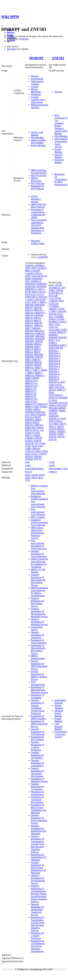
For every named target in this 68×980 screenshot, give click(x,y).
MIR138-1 (40, 313)
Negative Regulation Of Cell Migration (38, 732)
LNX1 (28, 302)
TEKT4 (63, 424)
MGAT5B (60, 387)
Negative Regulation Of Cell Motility (37, 755)
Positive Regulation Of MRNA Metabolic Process (39, 665)
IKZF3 (35, 292)
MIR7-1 (39, 368)
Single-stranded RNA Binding (38, 141)
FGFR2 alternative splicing (36, 199)
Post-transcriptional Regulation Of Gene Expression (39, 545)
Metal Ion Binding (59, 161)
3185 (27, 462)
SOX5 (63, 419)
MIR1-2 (43, 302)
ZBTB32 (29, 456)
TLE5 (35, 446)
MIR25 (37, 352)
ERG (27, 281)
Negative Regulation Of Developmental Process (38, 879)
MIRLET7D (31, 394)
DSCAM (36, 276)
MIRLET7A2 (31, 383)
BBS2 (28, 271)
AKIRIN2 (30, 266)
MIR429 (37, 365)
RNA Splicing (37, 183)
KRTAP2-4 (54, 371)
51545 (52, 462)
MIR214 (29, 349)
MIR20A (38, 344)
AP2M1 (59, 285)
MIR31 (28, 360)
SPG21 (59, 421)
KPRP (28, 297)
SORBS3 (29, 438)
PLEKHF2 (54, 403)
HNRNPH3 (30, 286)
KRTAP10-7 (55, 358)
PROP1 (38, 417)
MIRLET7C (31, 391)
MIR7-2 (29, 370)
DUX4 (44, 276)
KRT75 (35, 297)
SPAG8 (52, 421)
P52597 (29, 472)
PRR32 (28, 422)
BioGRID (11, 49)
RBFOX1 (30, 425)
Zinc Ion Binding (59, 156)
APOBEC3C (55, 288)
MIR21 (37, 347)
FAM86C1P (36, 281)
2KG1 (40, 478)
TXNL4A (30, 451)
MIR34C (38, 362)
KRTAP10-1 (55, 353)
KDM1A (53, 343)
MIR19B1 (30, 336)
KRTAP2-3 (54, 369)
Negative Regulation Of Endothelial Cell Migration (38, 830)
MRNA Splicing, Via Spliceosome (39, 172)
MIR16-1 (29, 326)
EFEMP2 (60, 317)
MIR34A (36, 360)
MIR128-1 (38, 310)
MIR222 (29, 352)
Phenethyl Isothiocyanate (38, 242)
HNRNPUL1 (31, 289)
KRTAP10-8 (55, 361)
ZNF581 (58, 58)
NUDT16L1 (40, 412)
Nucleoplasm (37, 79)
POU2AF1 (62, 405)
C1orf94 (29, 273)
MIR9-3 (39, 373)
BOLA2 (59, 293)
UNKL (38, 451)
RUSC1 (36, 430)
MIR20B (29, 347)
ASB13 (52, 290)
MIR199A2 (30, 334)
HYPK (28, 292)
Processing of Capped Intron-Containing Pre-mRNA (38, 213)
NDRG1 (37, 409)
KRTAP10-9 (55, 364)
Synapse (35, 97)
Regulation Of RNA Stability (37, 738)
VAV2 (28, 454)
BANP (52, 293)
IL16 (58, 340)
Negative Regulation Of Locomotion (37, 787)
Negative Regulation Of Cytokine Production (37, 746)
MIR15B (38, 323)
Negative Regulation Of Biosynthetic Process (37, 602)
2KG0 (34, 478)
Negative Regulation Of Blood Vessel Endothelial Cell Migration (38, 868)
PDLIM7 (42, 415)
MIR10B (38, 307)
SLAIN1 (36, 433)
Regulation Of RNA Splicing (37, 187)
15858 (52, 465)
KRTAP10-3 (55, 356)
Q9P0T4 (53, 472)
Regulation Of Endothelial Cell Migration (38, 857)
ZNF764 (37, 459)
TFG (36, 443)
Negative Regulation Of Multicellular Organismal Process (37, 909)
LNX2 (52, 385)
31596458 (42, 257)
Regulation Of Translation (37, 696)
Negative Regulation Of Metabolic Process (39, 622)
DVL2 (60, 314)
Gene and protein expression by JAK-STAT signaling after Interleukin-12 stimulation (39, 226)
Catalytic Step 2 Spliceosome (38, 101)
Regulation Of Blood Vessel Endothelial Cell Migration (38, 809)
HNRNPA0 (30, 284)
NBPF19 (61, 390)
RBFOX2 (39, 425)
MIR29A (29, 354)
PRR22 (38, 420)
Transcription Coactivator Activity (61, 734)
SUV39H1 (54, 424)
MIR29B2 (30, 357)
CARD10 (53, 301)
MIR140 (39, 315)
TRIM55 (61, 432)
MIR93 (28, 378)
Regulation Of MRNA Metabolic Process (39, 724)
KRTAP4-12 (55, 374)
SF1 (42, 430)
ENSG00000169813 (35, 469)
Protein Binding (38, 145)
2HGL (28, 475)
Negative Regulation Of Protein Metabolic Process (39, 819)
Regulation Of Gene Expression (39, 641)
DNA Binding (61, 136)
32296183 (23, 39)
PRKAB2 (53, 408)
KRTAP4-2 (54, 377)
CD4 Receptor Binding (59, 726)
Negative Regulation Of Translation (37, 635)
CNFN (62, 309)
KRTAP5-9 (54, 379)
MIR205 (39, 341)
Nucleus (35, 76)
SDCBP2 (53, 413)
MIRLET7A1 (31, 381)
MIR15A (29, 323)
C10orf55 (36, 271)
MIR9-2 (31, 373)
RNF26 (28, 430)
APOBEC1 (40, 266)
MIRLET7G (31, 404)
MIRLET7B (31, 388)
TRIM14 (36, 449)
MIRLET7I (42, 404)
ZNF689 (29, 459)
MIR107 (29, 307)
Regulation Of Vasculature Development (37, 800)
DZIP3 (28, 279)
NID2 (51, 392)
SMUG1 (29, 436)
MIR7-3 (37, 370)
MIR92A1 (30, 375)
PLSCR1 (63, 403)
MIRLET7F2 (31, 402)
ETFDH (61, 319)
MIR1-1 (35, 302)
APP (63, 288)
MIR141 (29, 318)
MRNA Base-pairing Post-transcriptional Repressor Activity (38, 533)
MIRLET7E (31, 396)
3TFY (28, 480)
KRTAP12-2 (55, 366)
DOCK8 (53, 314)
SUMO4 (37, 441)
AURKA (42, 268)
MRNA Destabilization (38, 657)
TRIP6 (61, 434)
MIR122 (29, 310)
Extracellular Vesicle (37, 628)
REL (34, 428)
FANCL (63, 322)
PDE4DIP (63, 398)
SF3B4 (28, 433)
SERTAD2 (54, 416)
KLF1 (34, 294)
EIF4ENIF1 (37, 279)
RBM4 (28, 428)
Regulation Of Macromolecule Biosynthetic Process (38, 649)
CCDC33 (38, 273)
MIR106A (30, 305)
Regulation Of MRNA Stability (38, 717)
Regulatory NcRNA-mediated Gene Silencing (39, 522)
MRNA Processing (36, 179)
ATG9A (60, 290)
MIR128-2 (30, 313)
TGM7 (28, 446)
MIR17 (28, 328)
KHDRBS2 (54, 345)
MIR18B (29, 331)
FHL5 (51, 324)
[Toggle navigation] (2, 26)
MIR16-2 (39, 326)
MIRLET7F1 (31, 399)
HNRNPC (53, 335)
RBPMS (62, 408)
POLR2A (29, 417)
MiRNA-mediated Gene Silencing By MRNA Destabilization (39, 592)
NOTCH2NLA (56, 395)
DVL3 (52, 317)
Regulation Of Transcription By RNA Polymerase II (61, 179)
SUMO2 (29, 441)
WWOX (53, 437)
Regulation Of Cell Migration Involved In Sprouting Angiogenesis (38, 946)
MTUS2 (52, 390)
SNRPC (37, 436)
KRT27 (63, 345)
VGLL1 (35, 454)
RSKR (62, 411)
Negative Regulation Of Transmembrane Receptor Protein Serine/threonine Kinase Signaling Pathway (39, 894)
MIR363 (29, 365)
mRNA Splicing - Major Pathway (39, 206)
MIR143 (37, 318)
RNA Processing (39, 175)
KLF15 (40, 294)
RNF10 (40, 428)
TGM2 (42, 443)
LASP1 (30, 300)
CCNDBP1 (54, 306)
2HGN (42, 475)
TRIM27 (53, 432)
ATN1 (28, 268)
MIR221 (37, 349)
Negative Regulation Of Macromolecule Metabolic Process (39, 613)
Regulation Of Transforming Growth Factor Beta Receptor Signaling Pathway (38, 924)
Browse (11, 32)
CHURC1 (53, 309)
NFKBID (29, 412)
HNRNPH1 (41, 284)
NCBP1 (44, 407)
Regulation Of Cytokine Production (37, 936)
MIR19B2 (40, 336)
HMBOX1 (62, 332)
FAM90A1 (54, 322)
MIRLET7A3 (31, 386)
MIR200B (40, 339)
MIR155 (37, 320)
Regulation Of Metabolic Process (39, 780)
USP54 (45, 451)
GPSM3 (52, 332)
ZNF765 (61, 437)
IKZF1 (52, 340)
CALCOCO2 (55, 298)
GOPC (64, 330)
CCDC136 (54, 303)
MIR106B (40, 305)
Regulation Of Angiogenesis (37, 793)
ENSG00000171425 (58, 469)
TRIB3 (28, 449)
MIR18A (36, 328)
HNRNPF (37, 58)
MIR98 (36, 378)
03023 (28, 465)
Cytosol (35, 87)
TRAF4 (52, 429)
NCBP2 (29, 409)
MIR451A (30, 368)
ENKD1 (52, 319)
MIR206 (29, 344)
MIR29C (39, 357)
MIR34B (29, 362)
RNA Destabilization (38, 683)
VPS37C (43, 454)
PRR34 (36, 422)
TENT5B (29, 443)
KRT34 (52, 348)
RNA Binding (37, 138)
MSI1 (37, 407)
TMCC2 (53, 426)
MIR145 (29, 320)
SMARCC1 (54, 419)
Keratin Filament (59, 707)
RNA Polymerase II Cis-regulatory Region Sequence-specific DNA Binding (61, 124)
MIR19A (41, 334)
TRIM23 (60, 429)
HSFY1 (41, 289)
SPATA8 (38, 438)
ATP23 (34, 268)
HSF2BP (62, 337)
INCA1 (42, 292)
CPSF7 (28, 276)
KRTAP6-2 (54, 382)
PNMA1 (53, 405)
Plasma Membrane (36, 90)
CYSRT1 (53, 311)
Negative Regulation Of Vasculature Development (37, 772)
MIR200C (30, 341)
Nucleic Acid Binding (37, 134)
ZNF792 (53, 439)
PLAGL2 (53, 400)
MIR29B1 (39, 354)
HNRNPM (41, 286)
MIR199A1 (39, 331)
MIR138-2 (30, 315)
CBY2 (61, 301)
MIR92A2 (40, 375)
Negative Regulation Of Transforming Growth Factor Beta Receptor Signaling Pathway (38, 844)
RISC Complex (38, 517)
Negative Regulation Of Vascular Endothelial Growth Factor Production (38, 707)
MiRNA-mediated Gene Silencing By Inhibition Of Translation (39, 563)
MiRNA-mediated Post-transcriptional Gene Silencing (39, 490)
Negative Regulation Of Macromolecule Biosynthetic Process (38, 580)
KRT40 (60, 348)
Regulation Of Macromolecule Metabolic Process (39, 690)
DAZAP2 (62, 311)
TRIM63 (53, 434)
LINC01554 (40, 300)
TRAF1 (61, 426)
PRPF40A (30, 420)
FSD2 (57, 324)
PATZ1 (34, 415)
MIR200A (30, 339)
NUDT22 (53, 398)
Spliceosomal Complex (37, 83)
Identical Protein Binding (59, 713)
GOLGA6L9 (55, 330)
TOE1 (41, 446)
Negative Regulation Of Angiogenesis (37, 763)
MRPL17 (29, 407)
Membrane (36, 94)
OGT (27, 415)
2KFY (28, 478)
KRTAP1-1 (54, 351)
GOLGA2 (53, 327)
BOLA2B (53, 296)
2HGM (35, 475)
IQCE (28, 294)
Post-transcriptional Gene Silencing (38, 512)
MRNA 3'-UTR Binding (38, 571)
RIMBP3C (54, 411)
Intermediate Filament (60, 702)
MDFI (52, 387)
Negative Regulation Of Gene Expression (39, 554)
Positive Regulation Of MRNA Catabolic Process (39, 675)
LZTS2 (59, 385)
